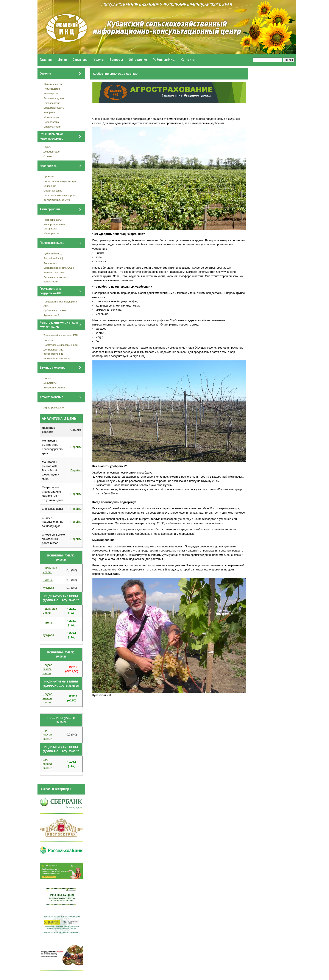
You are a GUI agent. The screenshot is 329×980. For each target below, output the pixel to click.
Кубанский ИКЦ (52, 253)
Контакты (188, 60)
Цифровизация (52, 127)
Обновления (138, 60)
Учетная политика (54, 272)
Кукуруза (48, 588)
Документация (52, 152)
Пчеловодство (52, 103)
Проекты (49, 176)
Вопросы (116, 60)
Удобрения (50, 112)
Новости (48, 340)
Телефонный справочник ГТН (61, 335)
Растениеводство (54, 98)
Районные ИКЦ (164, 60)
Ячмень (48, 580)
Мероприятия (51, 233)
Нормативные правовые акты (61, 345)
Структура (80, 60)
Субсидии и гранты (55, 310)
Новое (47, 378)
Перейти (76, 447)
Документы (50, 383)
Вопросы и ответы (54, 387)
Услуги (99, 60)
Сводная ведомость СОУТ (59, 268)
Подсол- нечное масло (48, 669)
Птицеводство (52, 89)
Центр (62, 60)
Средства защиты (54, 108)
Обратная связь (53, 191)
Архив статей (51, 315)
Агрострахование (54, 407)
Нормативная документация (60, 181)
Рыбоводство (51, 93)
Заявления (50, 186)
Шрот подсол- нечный (48, 735)
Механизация (51, 117)
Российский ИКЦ (53, 258)
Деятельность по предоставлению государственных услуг (57, 354)
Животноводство (53, 84)
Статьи (48, 156)
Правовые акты (53, 220)
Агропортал (50, 263)
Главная (46, 60)
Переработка (51, 122)
